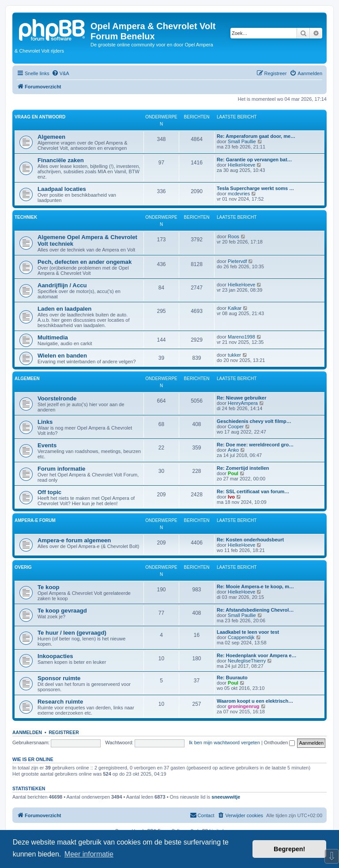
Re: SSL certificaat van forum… (253, 491)
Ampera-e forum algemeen (74, 540)
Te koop (49, 587)
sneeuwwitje (226, 797)
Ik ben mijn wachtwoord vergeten (224, 742)
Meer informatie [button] (89, 854)
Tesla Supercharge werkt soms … (255, 188)
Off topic (49, 492)
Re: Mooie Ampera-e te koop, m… (255, 586)
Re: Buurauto (232, 678)
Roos (234, 236)
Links (45, 422)
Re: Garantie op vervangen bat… (254, 160)
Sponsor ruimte (59, 678)
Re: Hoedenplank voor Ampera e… (257, 655)
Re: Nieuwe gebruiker (241, 398)
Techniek (26, 217)
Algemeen (51, 137)
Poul (233, 473)
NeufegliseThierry (247, 661)
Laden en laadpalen (64, 309)
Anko (233, 450)
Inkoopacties (55, 656)
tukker (234, 355)
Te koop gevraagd (62, 611)
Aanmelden (27, 732)
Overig (23, 567)
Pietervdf (237, 261)
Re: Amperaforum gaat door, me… (256, 136)
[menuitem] (60, 73)
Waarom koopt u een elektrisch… (255, 701)
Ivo (231, 497)
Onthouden (280, 742)
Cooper (236, 426)
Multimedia (53, 337)
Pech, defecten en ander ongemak (85, 262)
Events (47, 445)
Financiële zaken (61, 160)
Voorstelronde (57, 398)
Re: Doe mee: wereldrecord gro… (255, 445)
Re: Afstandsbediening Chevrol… (255, 610)
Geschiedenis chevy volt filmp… (254, 421)
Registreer (64, 732)
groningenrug (244, 706)
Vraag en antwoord (40, 117)
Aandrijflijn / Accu (62, 285)
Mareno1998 (241, 337)
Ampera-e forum (35, 520)
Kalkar (235, 308)
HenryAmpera (243, 403)
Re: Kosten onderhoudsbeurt (250, 540)
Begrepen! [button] (289, 849)
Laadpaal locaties (62, 189)
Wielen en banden (62, 356)
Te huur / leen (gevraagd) (72, 633)
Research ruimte (60, 702)
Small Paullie (242, 141)
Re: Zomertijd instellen (243, 468)
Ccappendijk (241, 637)
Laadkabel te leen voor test (248, 632)
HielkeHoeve (241, 165)
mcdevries (239, 194)
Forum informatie (61, 469)
